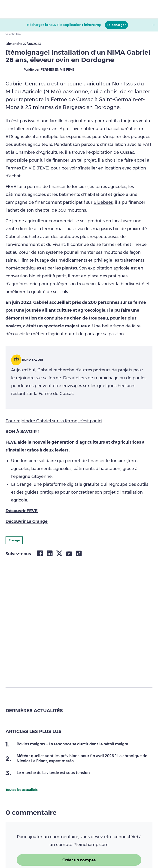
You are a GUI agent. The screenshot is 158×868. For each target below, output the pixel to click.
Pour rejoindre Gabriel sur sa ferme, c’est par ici (54, 421)
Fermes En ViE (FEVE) (27, 168)
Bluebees (103, 202)
